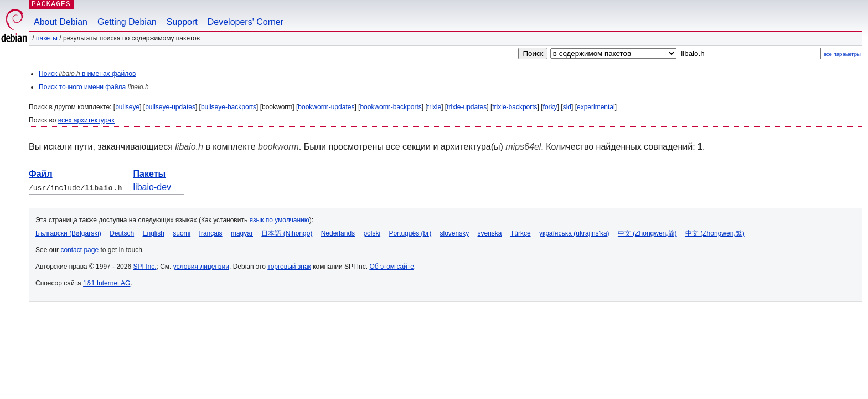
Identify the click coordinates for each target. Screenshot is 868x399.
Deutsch (122, 233)
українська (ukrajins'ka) (574, 233)
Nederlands (338, 233)
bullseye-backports (229, 107)
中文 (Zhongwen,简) (647, 233)
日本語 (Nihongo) (287, 233)
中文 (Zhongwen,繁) (715, 233)
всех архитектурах (86, 120)
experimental (596, 107)
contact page (79, 250)
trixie (434, 107)
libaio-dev (152, 187)
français (211, 233)
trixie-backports (515, 107)
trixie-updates (467, 107)
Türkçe (521, 233)
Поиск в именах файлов (87, 74)
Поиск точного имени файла (94, 87)
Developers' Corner (246, 22)
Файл (41, 174)
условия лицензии (201, 267)
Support (182, 22)
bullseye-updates (170, 107)
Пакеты (47, 38)
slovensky (454, 233)
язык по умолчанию (280, 220)
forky (550, 107)
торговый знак (289, 267)
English (154, 233)
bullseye (127, 107)
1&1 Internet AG (107, 283)
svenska (490, 233)
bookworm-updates (326, 107)
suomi (182, 233)
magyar (242, 233)
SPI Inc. (144, 267)
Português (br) (410, 233)
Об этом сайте (391, 267)
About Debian (61, 22)
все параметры (842, 54)
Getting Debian (127, 22)
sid (567, 107)
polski (372, 233)
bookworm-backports (391, 107)
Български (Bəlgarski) (68, 233)
